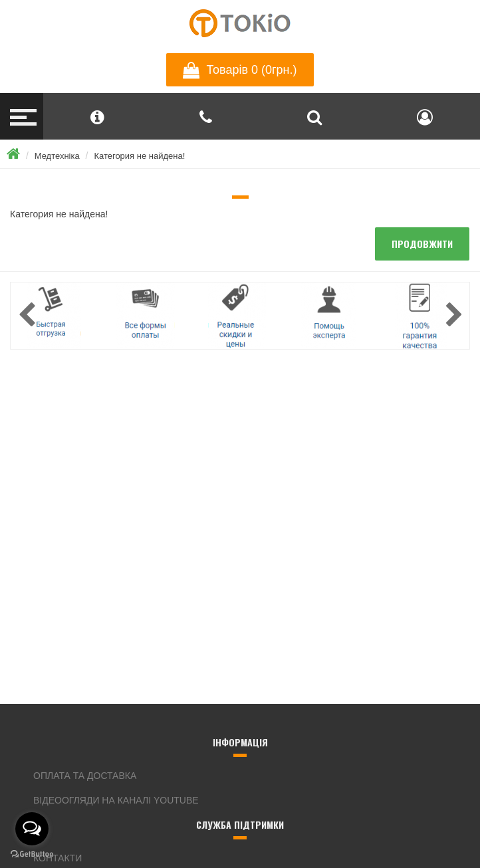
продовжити (422, 244)
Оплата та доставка (85, 776)
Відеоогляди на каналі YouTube (116, 800)
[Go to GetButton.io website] (32, 854)
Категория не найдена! (139, 156)
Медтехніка (57, 156)
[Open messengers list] (32, 829)
